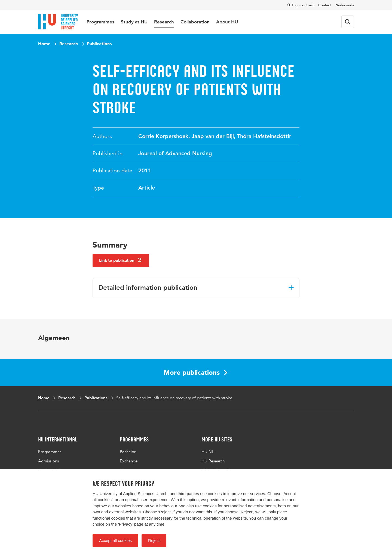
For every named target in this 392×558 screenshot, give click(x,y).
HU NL (208, 452)
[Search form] (348, 22)
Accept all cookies (115, 540)
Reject (154, 540)
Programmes (100, 22)
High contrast (301, 5)
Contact (325, 5)
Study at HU (134, 22)
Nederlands (345, 5)
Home (44, 44)
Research (164, 22)
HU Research (213, 461)
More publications (195, 372)
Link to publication (121, 260)
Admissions (48, 461)
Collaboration (195, 22)
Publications (99, 44)
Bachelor (128, 452)
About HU (227, 22)
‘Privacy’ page (131, 524)
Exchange (129, 461)
